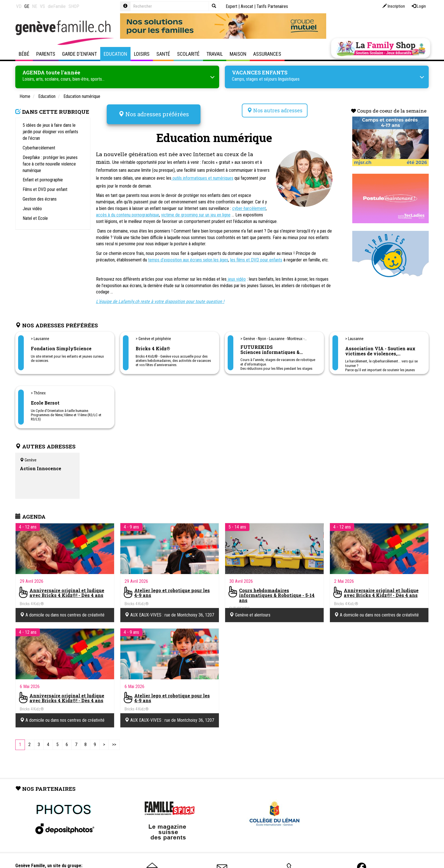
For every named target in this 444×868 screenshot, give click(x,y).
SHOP (74, 6)
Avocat (247, 6)
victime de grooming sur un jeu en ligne (196, 212)
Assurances (267, 54)
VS (42, 6)
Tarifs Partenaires (272, 6)
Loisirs (142, 54)
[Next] (104, 742)
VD (19, 6)
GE (27, 6)
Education (115, 54)
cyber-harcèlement (249, 206)
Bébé (24, 54)
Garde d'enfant (79, 54)
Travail (215, 54)
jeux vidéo (236, 277)
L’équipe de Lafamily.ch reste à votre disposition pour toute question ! (160, 299)
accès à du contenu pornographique (128, 212)
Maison (238, 54)
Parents (46, 54)
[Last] (114, 742)
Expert (231, 6)
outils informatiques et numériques (202, 176)
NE (35, 6)
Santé (163, 54)
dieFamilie (57, 6)
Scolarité (188, 54)
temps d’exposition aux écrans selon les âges (188, 257)
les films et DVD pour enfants (256, 257)
